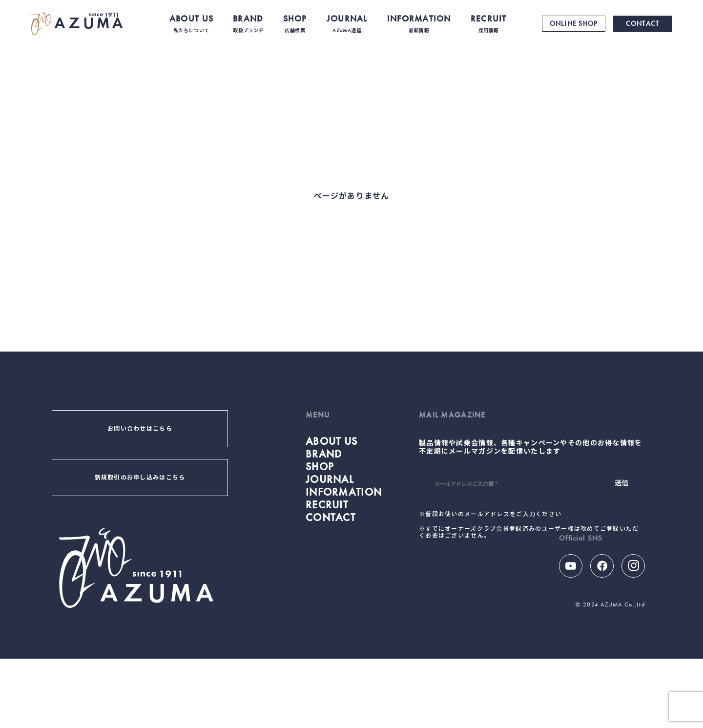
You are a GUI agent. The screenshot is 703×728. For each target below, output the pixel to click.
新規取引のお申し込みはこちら (140, 478)
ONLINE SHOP (574, 23)
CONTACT (643, 23)
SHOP (295, 23)
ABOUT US (191, 23)
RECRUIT (489, 23)
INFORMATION (419, 23)
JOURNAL (347, 23)
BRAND (248, 23)
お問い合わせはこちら (140, 429)
